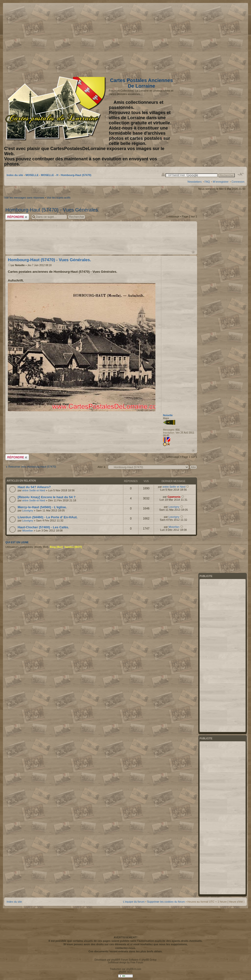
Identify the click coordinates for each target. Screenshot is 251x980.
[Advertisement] (206, 38)
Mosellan (28, 531)
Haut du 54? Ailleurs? (34, 487)
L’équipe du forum (134, 902)
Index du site (15, 175)
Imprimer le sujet (163, 174)
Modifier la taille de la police (241, 174)
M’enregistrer (221, 182)
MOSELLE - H (50, 175)
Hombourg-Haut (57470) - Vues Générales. (52, 210)
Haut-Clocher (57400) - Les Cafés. (43, 527)
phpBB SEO (125, 972)
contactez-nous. (125, 948)
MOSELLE (32, 175)
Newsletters (195, 182)
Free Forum (137, 962)
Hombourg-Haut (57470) (76, 175)
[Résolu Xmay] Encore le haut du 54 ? (47, 497)
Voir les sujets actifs (59, 198)
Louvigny (28, 510)
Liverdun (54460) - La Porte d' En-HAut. (48, 517)
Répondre (17, 217)
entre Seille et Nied (34, 490)
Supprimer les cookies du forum (166, 902)
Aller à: (102, 467)
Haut (193, 252)
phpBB (115, 960)
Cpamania (174, 497)
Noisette (20, 265)
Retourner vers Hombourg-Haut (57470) (32, 467)
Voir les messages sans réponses (24, 198)
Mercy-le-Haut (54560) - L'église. (42, 507)
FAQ (207, 182)
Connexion (238, 182)
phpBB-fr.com (134, 969)
